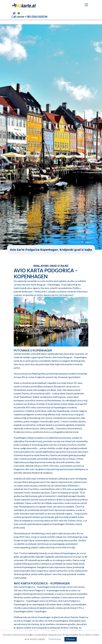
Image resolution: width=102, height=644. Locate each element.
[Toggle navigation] (86, 5)
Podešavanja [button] (55, 639)
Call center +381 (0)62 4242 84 (29, 17)
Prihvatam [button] (71, 639)
